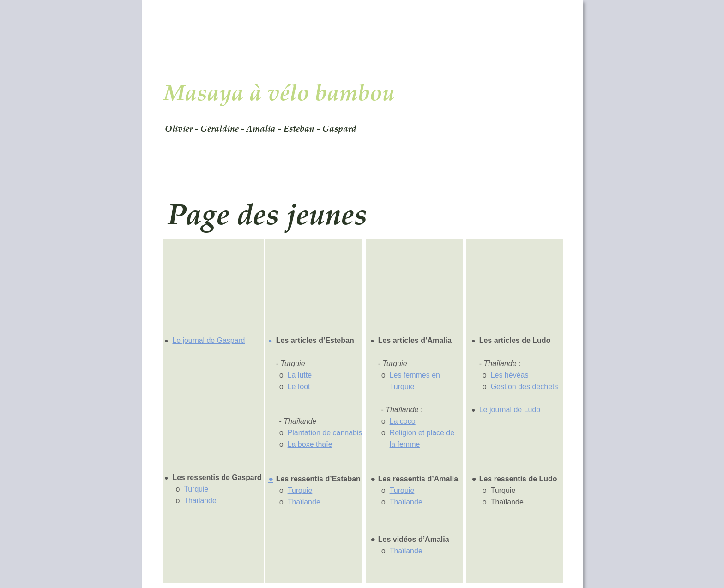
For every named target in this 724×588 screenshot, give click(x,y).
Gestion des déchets (525, 387)
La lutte (300, 375)
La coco (403, 421)
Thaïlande (200, 501)
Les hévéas (510, 375)
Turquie (196, 489)
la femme (405, 444)
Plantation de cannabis (325, 433)
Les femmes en (416, 375)
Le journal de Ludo (510, 410)
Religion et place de (423, 433)
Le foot (299, 387)
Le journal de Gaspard (208, 340)
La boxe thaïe (310, 444)
